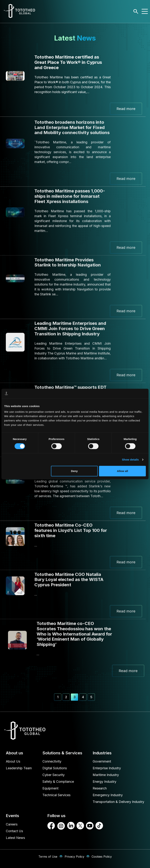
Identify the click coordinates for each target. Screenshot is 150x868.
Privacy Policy (74, 857)
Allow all (122, 471)
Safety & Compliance (58, 782)
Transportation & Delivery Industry (118, 802)
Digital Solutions (55, 768)
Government (102, 761)
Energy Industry (104, 782)
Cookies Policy (102, 857)
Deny (74, 471)
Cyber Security (54, 775)
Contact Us (14, 831)
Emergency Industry (108, 795)
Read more (126, 109)
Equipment (50, 788)
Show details (130, 460)
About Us (13, 761)
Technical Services (56, 795)
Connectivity (52, 761)
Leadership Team (19, 768)
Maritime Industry (106, 775)
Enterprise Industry (107, 768)
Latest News (15, 838)
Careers (12, 824)
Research (100, 788)
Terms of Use (48, 857)
